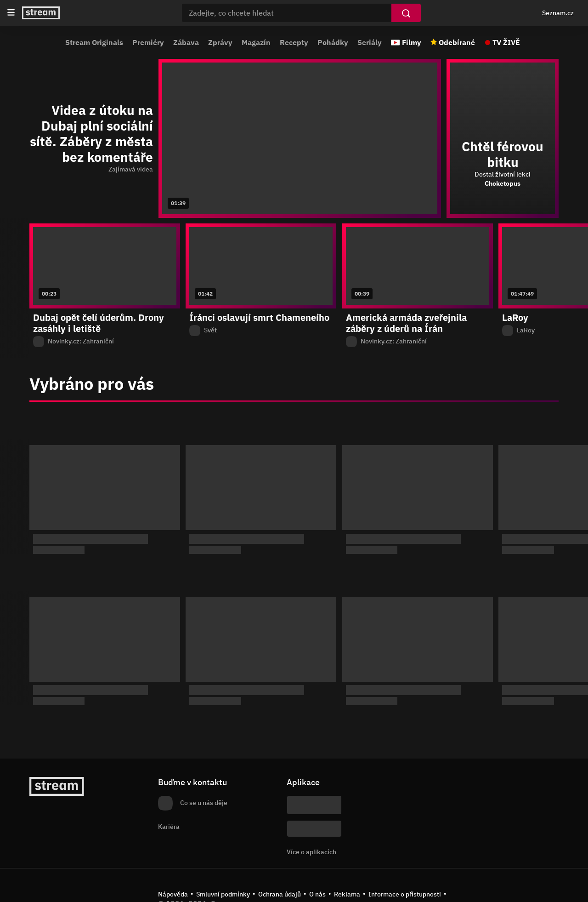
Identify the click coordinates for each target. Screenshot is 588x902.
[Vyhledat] (406, 13)
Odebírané (457, 42)
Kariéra (169, 827)
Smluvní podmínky (223, 894)
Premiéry (148, 42)
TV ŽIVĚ (506, 42)
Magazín (256, 42)
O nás (317, 894)
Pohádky (333, 42)
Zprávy (220, 42)
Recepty (294, 42)
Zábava (186, 42)
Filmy (412, 42)
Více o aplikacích (311, 852)
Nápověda (173, 894)
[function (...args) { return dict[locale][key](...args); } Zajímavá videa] (91, 170)
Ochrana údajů (280, 894)
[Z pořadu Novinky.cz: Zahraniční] (105, 342)
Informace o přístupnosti (405, 894)
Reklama (347, 894)
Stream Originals (94, 42)
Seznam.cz (558, 13)
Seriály (370, 42)
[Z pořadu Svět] (261, 331)
